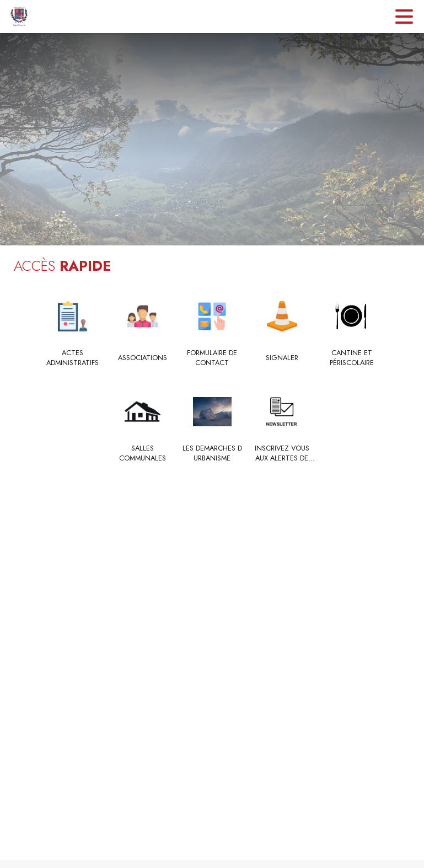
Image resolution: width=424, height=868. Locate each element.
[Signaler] (282, 358)
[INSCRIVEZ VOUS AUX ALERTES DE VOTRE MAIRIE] (282, 454)
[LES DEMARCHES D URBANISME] (212, 454)
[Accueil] (19, 17)
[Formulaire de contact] (212, 358)
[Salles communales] (143, 454)
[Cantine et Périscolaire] (351, 358)
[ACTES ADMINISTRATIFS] (73, 358)
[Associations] (143, 358)
